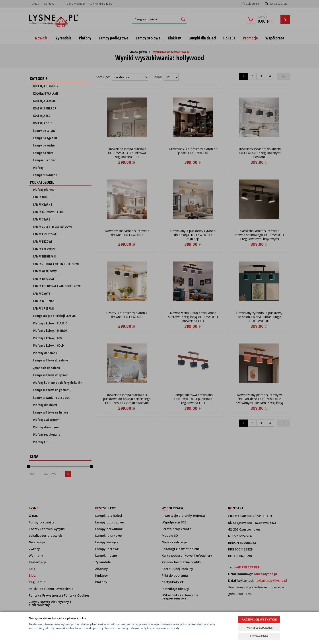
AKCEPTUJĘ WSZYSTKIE (259, 620)
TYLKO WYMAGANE (259, 628)
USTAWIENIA (259, 636)
